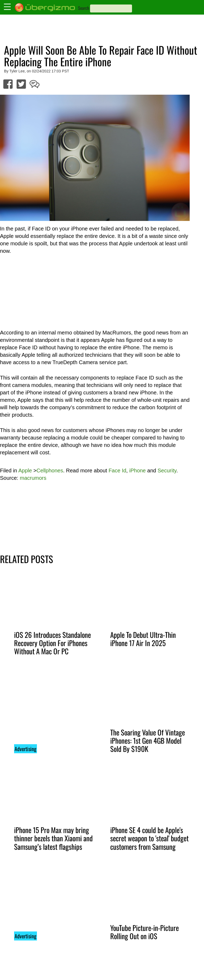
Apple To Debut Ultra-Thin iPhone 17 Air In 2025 (143, 639)
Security (167, 471)
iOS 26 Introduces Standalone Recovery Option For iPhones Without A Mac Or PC (52, 643)
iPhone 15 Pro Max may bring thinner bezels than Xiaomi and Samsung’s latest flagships (53, 838)
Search (84, 8)
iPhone (137, 471)
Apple (25, 471)
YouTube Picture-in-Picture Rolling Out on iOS (144, 932)
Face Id (118, 471)
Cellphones (50, 471)
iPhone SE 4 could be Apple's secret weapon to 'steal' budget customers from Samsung (149, 838)
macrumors (33, 478)
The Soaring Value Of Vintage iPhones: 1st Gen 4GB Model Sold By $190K (148, 741)
